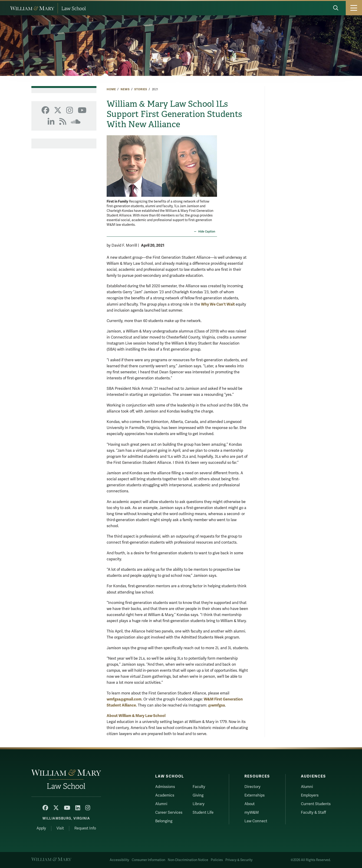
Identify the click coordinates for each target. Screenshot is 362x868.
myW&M (252, 813)
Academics (165, 795)
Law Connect (256, 821)
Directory (252, 787)
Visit (60, 828)
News (125, 89)
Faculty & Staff (313, 813)
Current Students (316, 804)
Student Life (203, 813)
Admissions (165, 787)
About (250, 804)
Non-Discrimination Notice (188, 860)
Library (199, 804)
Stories (141, 89)
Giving (198, 795)
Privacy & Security (239, 860)
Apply (41, 828)
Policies (217, 860)
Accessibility (119, 860)
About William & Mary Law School (136, 716)
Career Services (169, 813)
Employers (310, 795)
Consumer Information (148, 860)
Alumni (161, 804)
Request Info (85, 828)
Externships (255, 795)
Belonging (164, 821)
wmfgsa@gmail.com (124, 699)
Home (111, 89)
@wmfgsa (216, 705)
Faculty (199, 787)
